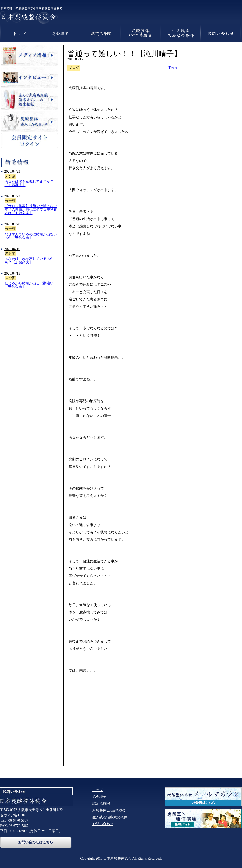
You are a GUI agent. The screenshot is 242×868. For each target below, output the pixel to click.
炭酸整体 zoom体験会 (109, 810)
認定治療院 (101, 804)
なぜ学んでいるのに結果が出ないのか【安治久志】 (31, 236)
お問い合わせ (103, 824)
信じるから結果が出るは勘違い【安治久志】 (29, 285)
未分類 (10, 176)
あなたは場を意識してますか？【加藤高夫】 (29, 183)
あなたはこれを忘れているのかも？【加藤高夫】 (29, 261)
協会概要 (99, 797)
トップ (98, 790)
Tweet (173, 68)
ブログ (74, 68)
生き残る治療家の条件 (110, 817)
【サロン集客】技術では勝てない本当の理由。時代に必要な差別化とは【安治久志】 (31, 210)
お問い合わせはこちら (36, 842)
